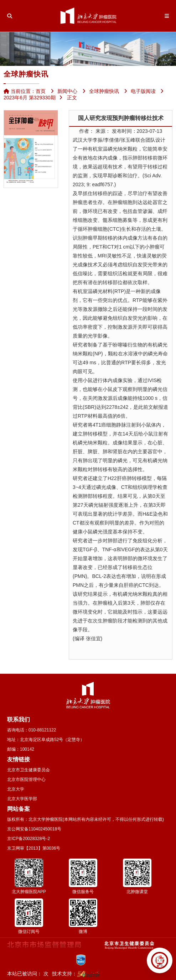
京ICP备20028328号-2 (29, 839)
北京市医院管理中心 (26, 780)
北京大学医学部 (22, 799)
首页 (41, 91)
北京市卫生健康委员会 (29, 770)
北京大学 (16, 789)
